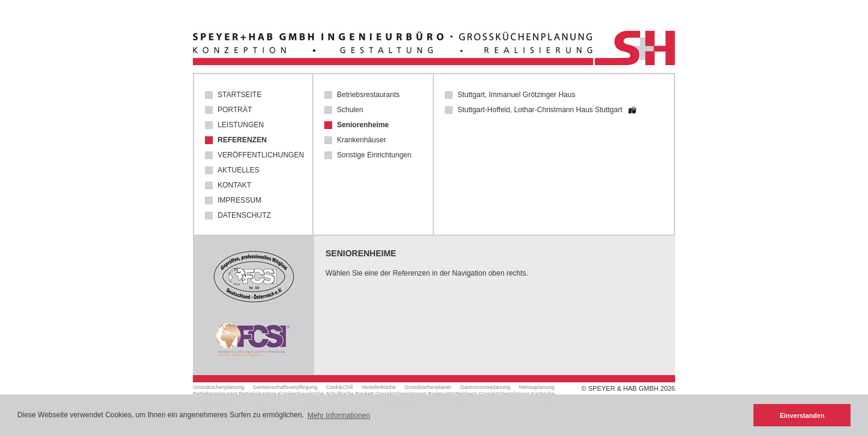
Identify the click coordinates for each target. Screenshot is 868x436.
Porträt (235, 110)
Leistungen (241, 125)
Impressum (240, 201)
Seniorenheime (363, 125)
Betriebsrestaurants (368, 95)
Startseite (240, 95)
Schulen (350, 110)
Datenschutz (244, 216)
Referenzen (242, 140)
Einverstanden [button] (802, 415)
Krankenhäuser (361, 140)
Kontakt (234, 185)
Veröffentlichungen (259, 155)
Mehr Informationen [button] (339, 415)
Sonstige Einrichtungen (374, 155)
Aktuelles (238, 170)
